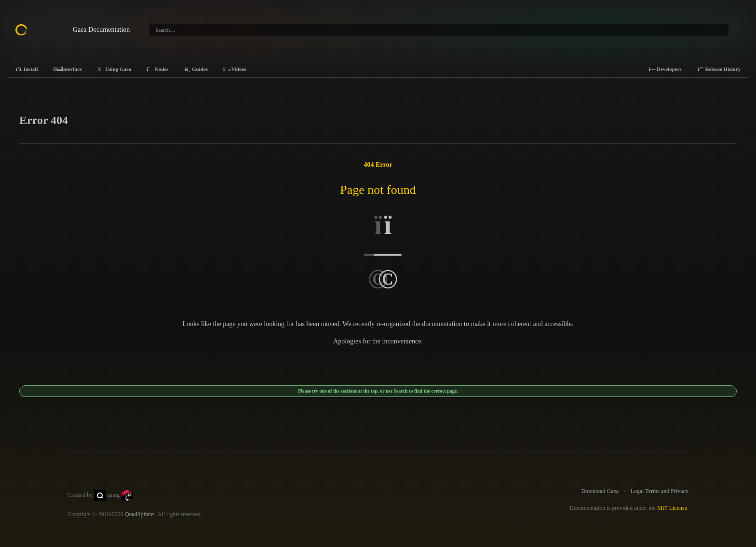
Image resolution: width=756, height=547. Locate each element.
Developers (665, 69)
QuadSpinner (140, 514)
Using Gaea (115, 69)
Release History (719, 69)
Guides (196, 69)
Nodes (157, 69)
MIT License (672, 508)
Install (27, 69)
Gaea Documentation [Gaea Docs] (101, 30)
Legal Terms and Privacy (660, 491)
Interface (67, 69)
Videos (235, 69)
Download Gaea (600, 491)
